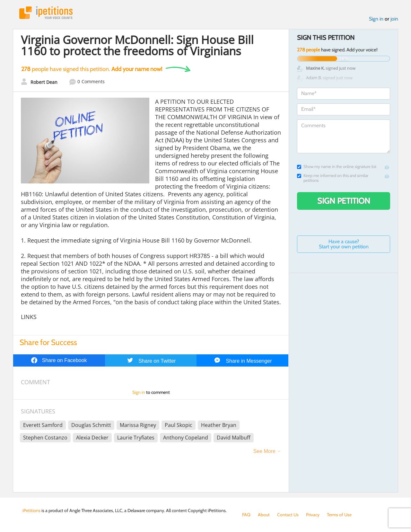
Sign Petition (344, 201)
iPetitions (46, 13)
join (394, 19)
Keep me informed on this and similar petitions (333, 178)
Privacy (313, 515)
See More (264, 451)
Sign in (376, 19)
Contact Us (288, 515)
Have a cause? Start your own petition (344, 244)
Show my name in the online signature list (337, 167)
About (264, 515)
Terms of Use (339, 515)
